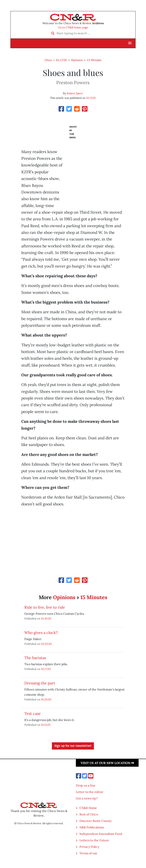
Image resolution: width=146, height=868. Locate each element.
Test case (33, 713)
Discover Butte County (96, 821)
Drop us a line (86, 785)
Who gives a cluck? (41, 633)
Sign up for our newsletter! (73, 746)
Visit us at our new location (107, 763)
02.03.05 (46, 644)
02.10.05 (46, 618)
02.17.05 (61, 60)
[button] (130, 43)
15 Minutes (94, 60)
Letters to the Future (94, 840)
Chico (48, 60)
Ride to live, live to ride (45, 607)
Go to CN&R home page (73, 27)
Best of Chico (89, 814)
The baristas (35, 658)
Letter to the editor (90, 792)
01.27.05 (46, 669)
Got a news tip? (87, 798)
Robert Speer (75, 93)
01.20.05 (46, 699)
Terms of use (88, 853)
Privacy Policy (89, 847)
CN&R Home (88, 808)
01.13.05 (46, 725)
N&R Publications (92, 827)
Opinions (77, 60)
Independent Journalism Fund (101, 834)
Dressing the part (40, 683)
